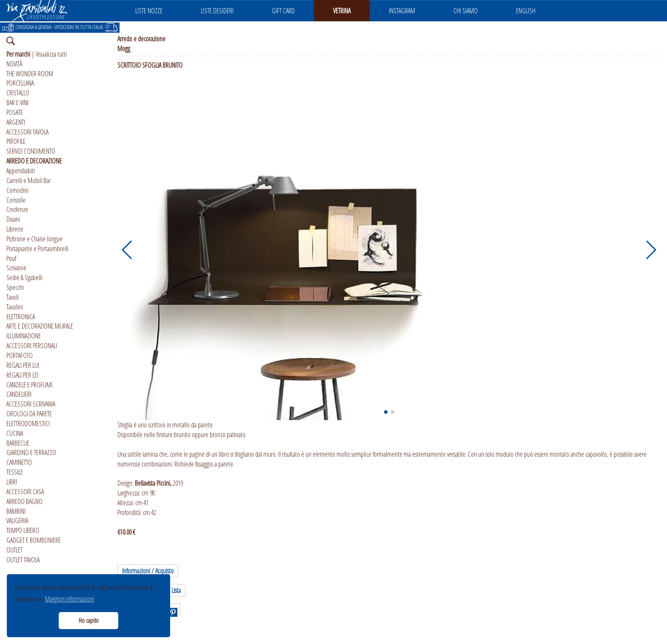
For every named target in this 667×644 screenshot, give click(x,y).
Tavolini (15, 307)
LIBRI (12, 482)
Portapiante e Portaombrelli (37, 249)
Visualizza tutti (51, 54)
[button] (127, 250)
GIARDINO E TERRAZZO (31, 452)
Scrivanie (16, 268)
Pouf (11, 258)
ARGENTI (16, 122)
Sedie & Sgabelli (24, 278)
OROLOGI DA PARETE (29, 414)
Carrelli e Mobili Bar (29, 180)
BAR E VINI (17, 103)
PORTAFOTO (20, 355)
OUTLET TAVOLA (23, 560)
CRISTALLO (18, 93)
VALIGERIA (17, 521)
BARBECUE (18, 443)
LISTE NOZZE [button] (149, 11)
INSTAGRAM (402, 11)
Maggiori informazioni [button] (70, 599)
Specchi (15, 287)
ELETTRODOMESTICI (28, 424)
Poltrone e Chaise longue (34, 239)
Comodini (17, 190)
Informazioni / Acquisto (148, 571)
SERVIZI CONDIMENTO (31, 151)
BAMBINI (16, 511)
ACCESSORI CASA (25, 492)
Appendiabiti (21, 171)
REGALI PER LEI (22, 375)
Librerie (15, 229)
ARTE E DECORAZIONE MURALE (40, 326)
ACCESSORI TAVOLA (27, 132)
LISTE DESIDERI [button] (217, 11)
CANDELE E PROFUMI (29, 385)
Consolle (16, 200)
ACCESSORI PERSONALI (32, 346)
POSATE (15, 112)
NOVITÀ (14, 64)
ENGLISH (526, 11)
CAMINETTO (19, 462)
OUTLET (14, 550)
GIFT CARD (283, 11)
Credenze (17, 209)
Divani (13, 219)
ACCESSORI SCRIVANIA (31, 404)
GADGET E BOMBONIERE (34, 540)
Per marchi (18, 54)
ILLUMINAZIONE (24, 336)
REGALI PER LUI (23, 365)
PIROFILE (16, 141)
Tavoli (13, 297)
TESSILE (15, 472)
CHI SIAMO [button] (466, 11)
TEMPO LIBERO (23, 530)
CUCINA (15, 433)
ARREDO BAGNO (24, 501)
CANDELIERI (19, 394)
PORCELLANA (20, 83)
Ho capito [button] (89, 620)
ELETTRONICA (21, 317)
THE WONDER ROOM (30, 74)
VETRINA (342, 11)
